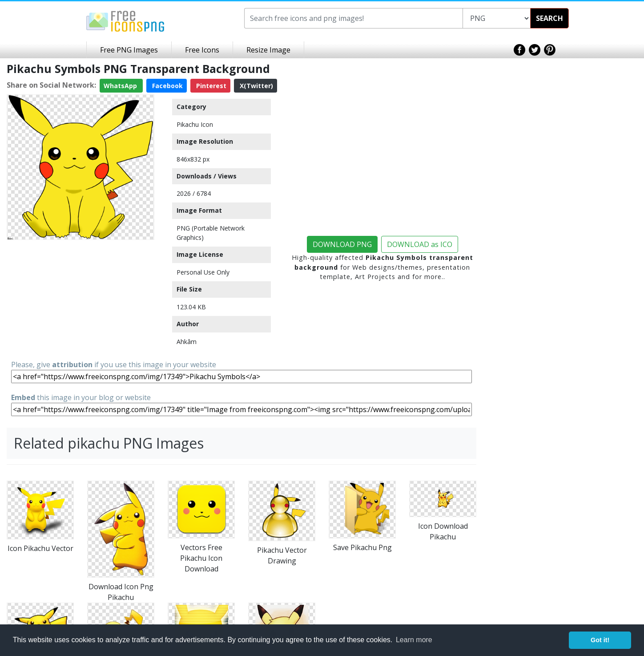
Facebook (167, 86)
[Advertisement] (80, 299)
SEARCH (549, 18)
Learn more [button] (414, 640)
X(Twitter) (256, 86)
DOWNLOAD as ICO (420, 244)
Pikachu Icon (195, 124)
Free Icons (202, 50)
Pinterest (210, 86)
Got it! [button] (600, 640)
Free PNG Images (129, 50)
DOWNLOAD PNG (342, 244)
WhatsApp (121, 86)
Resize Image (268, 50)
